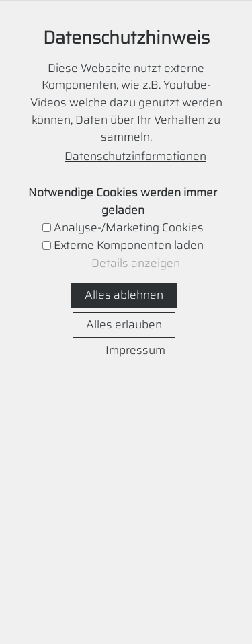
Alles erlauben (124, 325)
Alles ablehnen (124, 295)
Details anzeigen (136, 263)
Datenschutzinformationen (135, 156)
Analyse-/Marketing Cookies (129, 228)
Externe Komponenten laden (129, 245)
